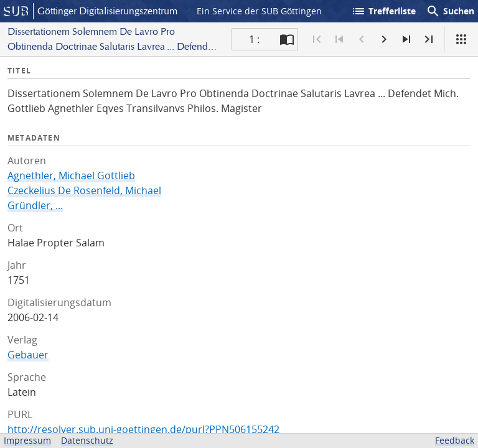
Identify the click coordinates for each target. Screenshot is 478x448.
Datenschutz (87, 440)
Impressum (27, 440)
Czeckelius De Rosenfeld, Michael (84, 190)
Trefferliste (383, 11)
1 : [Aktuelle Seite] (254, 39)
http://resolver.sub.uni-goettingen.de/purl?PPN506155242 (143, 429)
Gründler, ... (35, 205)
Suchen (450, 11)
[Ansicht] (461, 39)
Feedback (455, 440)
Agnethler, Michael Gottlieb (71, 175)
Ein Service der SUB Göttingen (259, 11)
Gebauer (28, 355)
